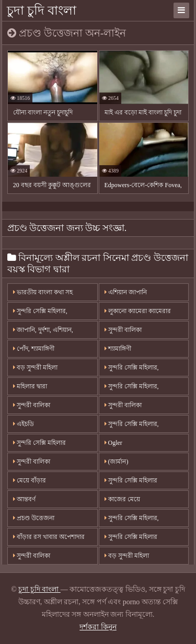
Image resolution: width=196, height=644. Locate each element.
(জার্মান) (117, 462)
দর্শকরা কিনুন (98, 627)
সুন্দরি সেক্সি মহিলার (39, 443)
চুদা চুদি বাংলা (42, 10)
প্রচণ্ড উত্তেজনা (34, 518)
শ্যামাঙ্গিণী (118, 349)
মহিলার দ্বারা (30, 386)
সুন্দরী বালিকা (123, 330)
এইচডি (24, 424)
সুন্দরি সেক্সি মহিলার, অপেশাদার (40, 314)
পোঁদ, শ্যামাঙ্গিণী (34, 349)
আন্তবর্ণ (24, 499)
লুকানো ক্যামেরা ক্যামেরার (138, 311)
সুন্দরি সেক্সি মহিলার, (132, 367)
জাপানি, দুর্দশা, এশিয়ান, (43, 330)
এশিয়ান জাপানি (126, 292)
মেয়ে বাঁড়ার (30, 480)
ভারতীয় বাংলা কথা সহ (43, 292)
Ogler (113, 443)
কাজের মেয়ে (122, 499)
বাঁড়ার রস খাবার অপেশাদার (49, 537)
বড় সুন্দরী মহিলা (35, 367)
